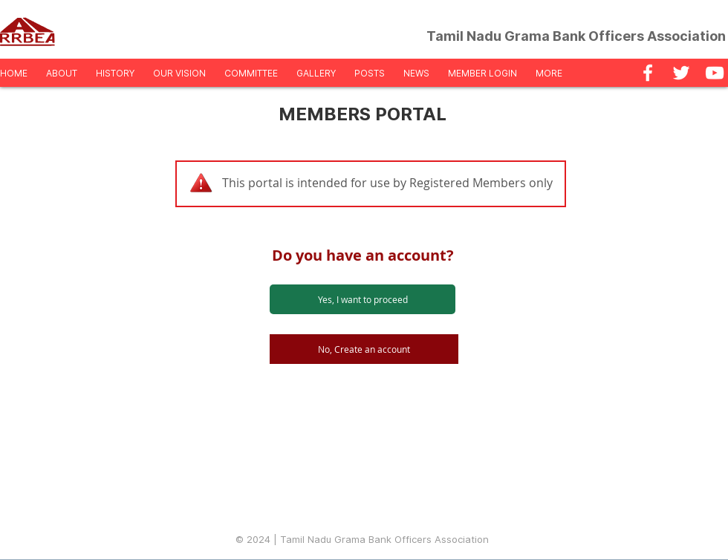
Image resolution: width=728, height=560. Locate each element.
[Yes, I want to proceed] (363, 299)
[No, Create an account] (364, 349)
